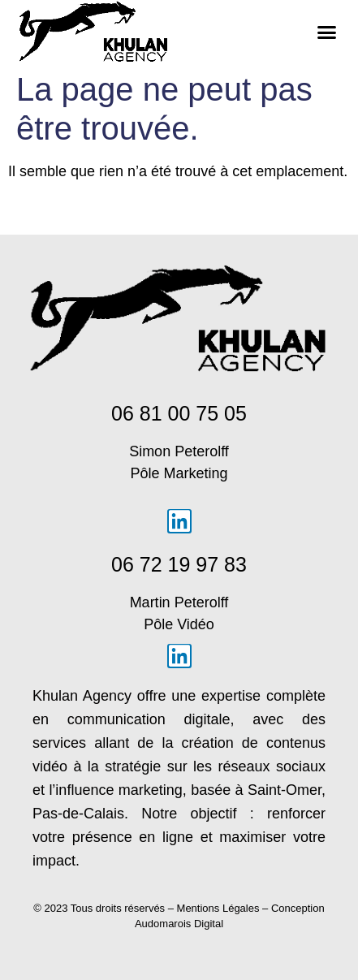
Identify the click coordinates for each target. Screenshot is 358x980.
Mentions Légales (218, 908)
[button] (327, 32)
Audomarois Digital (179, 924)
